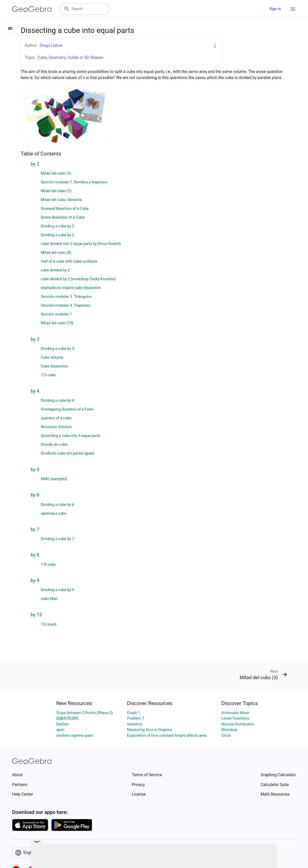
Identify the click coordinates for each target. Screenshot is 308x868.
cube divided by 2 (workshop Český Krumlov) (78, 279)
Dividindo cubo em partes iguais (68, 453)
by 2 (35, 164)
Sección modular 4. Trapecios (66, 305)
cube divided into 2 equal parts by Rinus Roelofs (81, 244)
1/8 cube (48, 564)
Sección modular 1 (56, 314)
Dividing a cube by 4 (57, 400)
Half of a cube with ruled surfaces (69, 261)
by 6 (35, 495)
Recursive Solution (56, 427)
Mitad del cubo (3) (56, 173)
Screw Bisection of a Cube (63, 217)
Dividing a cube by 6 (57, 505)
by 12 (36, 615)
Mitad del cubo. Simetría (61, 200)
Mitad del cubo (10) (57, 323)
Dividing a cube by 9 (57, 590)
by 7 (35, 529)
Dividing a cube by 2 (57, 226)
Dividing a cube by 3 (57, 349)
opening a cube (54, 513)
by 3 (35, 339)
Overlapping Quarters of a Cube (67, 409)
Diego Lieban (51, 45)
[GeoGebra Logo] (32, 9)
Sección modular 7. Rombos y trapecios (74, 182)
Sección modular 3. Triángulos (66, 297)
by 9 (35, 581)
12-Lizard (49, 624)
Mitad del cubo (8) (56, 253)
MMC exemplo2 (54, 479)
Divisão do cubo (54, 444)
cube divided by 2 (55, 270)
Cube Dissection (54, 366)
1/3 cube (48, 375)
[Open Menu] (293, 9)
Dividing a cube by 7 (57, 539)
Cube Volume (52, 357)
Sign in (275, 9)
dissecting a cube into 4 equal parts (71, 436)
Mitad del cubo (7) (56, 191)
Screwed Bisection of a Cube (65, 209)
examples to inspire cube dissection (71, 288)
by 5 (35, 470)
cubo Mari (49, 599)
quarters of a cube (56, 418)
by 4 (35, 391)
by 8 (35, 555)
